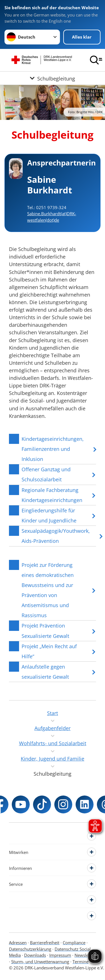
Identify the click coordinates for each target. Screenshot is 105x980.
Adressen (18, 943)
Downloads (35, 955)
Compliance (74, 943)
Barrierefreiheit (45, 943)
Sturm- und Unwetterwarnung (40, 962)
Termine (81, 962)
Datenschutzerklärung (30, 949)
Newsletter (85, 955)
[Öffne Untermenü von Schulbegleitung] (53, 78)
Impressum (60, 955)
